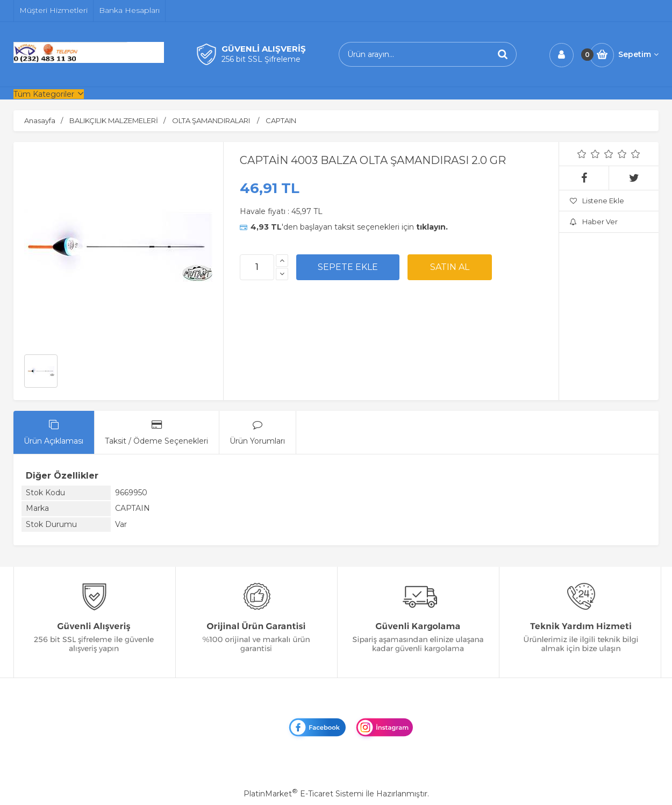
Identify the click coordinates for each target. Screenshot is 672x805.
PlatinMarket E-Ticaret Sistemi (303, 794)
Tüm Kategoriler (44, 94)
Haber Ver (594, 222)
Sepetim (638, 54)
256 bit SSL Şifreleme (261, 59)
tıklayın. (432, 227)
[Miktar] (257, 267)
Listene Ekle (597, 201)
